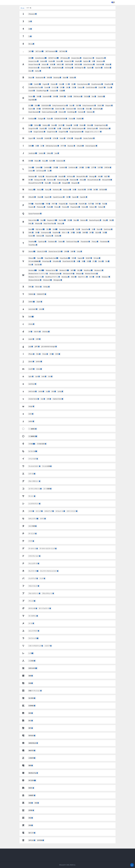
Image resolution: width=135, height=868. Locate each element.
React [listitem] (76, 220)
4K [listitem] (30, 29)
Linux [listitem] (31, 167)
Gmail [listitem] (54, 125)
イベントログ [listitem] (33, 459)
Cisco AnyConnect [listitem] (83, 84)
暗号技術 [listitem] (32, 735)
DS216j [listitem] (87, 96)
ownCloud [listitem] (32, 384)
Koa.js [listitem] (45, 161)
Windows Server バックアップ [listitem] (38, 274)
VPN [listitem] (74, 258)
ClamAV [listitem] (32, 91)
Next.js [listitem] (40, 190)
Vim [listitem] (107, 261)
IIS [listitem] (37, 146)
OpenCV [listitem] (48, 197)
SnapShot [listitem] (56, 232)
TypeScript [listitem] (42, 242)
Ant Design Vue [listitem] (80, 68)
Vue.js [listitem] (40, 258)
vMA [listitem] (49, 399)
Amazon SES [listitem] (69, 61)
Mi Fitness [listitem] (71, 176)
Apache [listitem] (90, 68)
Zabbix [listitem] (32, 302)
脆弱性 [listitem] (31, 788)
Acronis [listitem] (59, 61)
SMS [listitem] (79, 232)
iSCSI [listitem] (58, 354)
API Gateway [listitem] (65, 58)
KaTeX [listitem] (52, 161)
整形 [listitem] (31, 728)
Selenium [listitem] (40, 236)
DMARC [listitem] (63, 96)
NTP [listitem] (90, 190)
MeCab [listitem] (83, 180)
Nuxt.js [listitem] (48, 190)
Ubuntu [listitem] (32, 251)
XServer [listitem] (38, 287)
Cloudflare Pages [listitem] (42, 91)
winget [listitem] (31, 406)
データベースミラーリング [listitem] (48, 548)
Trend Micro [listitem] (33, 245)
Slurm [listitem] (99, 229)
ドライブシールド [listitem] (34, 556)
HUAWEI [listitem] (48, 138)
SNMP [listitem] (85, 232)
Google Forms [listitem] (52, 132)
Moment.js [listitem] (56, 183)
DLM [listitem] (70, 96)
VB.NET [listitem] (89, 258)
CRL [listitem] (68, 87)
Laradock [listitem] (63, 167)
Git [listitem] (30, 125)
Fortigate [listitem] (42, 119)
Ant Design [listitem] (69, 68)
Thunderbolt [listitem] (105, 242)
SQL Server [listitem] (40, 229)
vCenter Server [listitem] (34, 399)
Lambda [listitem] (48, 167)
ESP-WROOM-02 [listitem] (48, 109)
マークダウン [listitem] (33, 616)
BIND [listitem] (49, 78)
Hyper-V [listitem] (32, 138)
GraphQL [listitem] (43, 128)
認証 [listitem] (31, 818)
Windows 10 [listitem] (64, 270)
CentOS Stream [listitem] (91, 87)
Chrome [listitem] (54, 84)
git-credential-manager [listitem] (49, 346)
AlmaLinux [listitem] (101, 61)
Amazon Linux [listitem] (33, 61)
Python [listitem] (85, 207)
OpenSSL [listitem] (84, 197)
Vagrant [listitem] (81, 258)
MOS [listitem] (100, 176)
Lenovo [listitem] (31, 171)
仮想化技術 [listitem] (33, 668)
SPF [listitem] (91, 232)
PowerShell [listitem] (40, 204)
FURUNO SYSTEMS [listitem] (61, 119)
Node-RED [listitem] (82, 190)
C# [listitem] (30, 84)
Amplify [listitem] (78, 61)
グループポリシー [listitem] (34, 481)
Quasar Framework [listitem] (35, 214)
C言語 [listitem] (62, 91)
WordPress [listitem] (88, 270)
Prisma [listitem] (57, 207)
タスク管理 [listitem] (32, 526)
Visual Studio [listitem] (65, 258)
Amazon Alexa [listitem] (76, 58)
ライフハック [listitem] (33, 638)
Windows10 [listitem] (47, 280)
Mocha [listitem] (48, 183)
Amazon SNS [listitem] (46, 68)
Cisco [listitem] (110, 87)
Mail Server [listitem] (51, 180)
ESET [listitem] (78, 105)
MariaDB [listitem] (62, 176)
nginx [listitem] (31, 376)
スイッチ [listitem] (39, 511)
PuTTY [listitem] (91, 204)
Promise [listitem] (65, 207)
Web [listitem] (41, 270)
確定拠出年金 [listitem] (33, 773)
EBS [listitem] (39, 109)
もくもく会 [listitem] (33, 451)
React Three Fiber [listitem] (50, 223)
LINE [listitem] (81, 167)
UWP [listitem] (73, 251)
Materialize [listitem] (74, 180)
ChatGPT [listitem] (102, 87)
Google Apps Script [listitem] (101, 125)
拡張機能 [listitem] (32, 706)
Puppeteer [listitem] (73, 204)
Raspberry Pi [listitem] (52, 220)
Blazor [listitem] (31, 78)
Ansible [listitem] (52, 61)
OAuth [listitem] (40, 197)
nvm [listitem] (50, 376)
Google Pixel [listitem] (63, 132)
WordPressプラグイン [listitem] (53, 277)
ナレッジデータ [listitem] (34, 563)
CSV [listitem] (73, 84)
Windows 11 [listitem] (99, 270)
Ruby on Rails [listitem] (34, 220)
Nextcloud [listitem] (67, 190)
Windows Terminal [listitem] (91, 274)
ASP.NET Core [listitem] (53, 58)
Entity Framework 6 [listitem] (89, 105)
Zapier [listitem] (39, 302)
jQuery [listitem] (31, 361)
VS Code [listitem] (97, 258)
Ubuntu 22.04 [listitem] (42, 251)
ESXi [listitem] (37, 105)
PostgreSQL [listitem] (63, 204)
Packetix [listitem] (32, 207)
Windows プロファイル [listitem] (36, 277)
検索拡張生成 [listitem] (33, 743)
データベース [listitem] (33, 548)
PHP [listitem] (31, 204)
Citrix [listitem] (61, 84)
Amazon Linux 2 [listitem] (89, 58)
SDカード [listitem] (66, 232)
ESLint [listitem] (89, 109)
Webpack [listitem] (80, 274)
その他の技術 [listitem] (42, 444)
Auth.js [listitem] (38, 71)
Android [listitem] (43, 61)
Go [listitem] (30, 132)
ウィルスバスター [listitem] (34, 466)
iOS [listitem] (52, 354)
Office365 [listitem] (32, 197)
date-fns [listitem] (37, 332)
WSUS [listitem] (74, 277)
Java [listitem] (57, 153)
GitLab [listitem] (90, 125)
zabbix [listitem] (31, 421)
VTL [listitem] (95, 261)
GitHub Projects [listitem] (105, 128)
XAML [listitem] (31, 287)
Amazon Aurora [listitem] (34, 68)
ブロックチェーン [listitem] (48, 593)
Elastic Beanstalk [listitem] (34, 112)
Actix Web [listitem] (100, 64)
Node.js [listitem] (32, 190)
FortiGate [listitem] (32, 119)
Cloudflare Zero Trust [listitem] (36, 87)
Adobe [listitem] (108, 64)
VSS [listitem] (89, 261)
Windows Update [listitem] (55, 274)
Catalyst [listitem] (81, 87)
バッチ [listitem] (42, 578)
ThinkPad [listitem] (32, 242)
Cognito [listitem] (46, 84)
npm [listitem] (37, 376)
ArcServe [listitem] (108, 68)
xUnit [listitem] (31, 414)
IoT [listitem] (42, 146)
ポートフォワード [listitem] (45, 608)
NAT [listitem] (95, 190)
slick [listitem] (54, 391)
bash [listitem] (31, 317)
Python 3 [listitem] (93, 207)
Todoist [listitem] (61, 242)
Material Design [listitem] (63, 180)
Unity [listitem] (79, 251)
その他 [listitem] (32, 444)
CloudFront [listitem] (109, 84)
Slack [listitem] (31, 229)
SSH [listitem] (55, 229)
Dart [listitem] (94, 96)
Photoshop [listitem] (41, 207)
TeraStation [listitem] (52, 242)
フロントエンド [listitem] (34, 586)
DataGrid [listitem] (101, 96)
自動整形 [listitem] (32, 795)
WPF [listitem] (73, 270)
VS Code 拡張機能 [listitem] (34, 261)
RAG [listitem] (112, 220)
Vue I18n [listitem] (38, 265)
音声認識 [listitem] (40, 840)
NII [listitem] (74, 190)
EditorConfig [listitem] (98, 109)
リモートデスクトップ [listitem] (36, 646)
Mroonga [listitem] (93, 176)
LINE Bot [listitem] (108, 167)
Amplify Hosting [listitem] (58, 68)
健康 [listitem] (31, 676)
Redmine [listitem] (84, 220)
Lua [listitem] (49, 171)
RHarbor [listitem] (38, 223)
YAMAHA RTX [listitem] (41, 294)
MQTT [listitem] (107, 176)
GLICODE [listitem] (52, 128)
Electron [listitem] (81, 109)
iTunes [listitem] (45, 354)
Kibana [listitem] (37, 161)
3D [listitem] (30, 21)
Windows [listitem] (33, 270)
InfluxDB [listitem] (80, 146)
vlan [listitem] (43, 399)
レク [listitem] (31, 653)
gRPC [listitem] (37, 346)
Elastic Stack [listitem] (60, 109)
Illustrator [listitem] (71, 146)
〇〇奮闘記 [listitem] (33, 436)
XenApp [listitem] (46, 287)
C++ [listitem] (68, 84)
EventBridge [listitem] (72, 112)
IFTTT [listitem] (63, 146)
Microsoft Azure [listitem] (51, 176)
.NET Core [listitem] (39, 51)
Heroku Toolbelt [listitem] (89, 138)
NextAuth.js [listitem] (57, 190)
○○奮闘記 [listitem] (32, 429)
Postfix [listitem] (50, 207)
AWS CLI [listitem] (60, 64)
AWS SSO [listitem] (78, 64)
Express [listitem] (32, 109)
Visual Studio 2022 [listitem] (69, 261)
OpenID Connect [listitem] (59, 197)
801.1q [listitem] (31, 44)
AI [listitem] (93, 61)
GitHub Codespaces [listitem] (79, 128)
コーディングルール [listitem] (35, 489)
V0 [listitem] (78, 261)
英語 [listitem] (31, 803)
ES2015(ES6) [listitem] (46, 105)
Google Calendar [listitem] (39, 132)
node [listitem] (44, 376)
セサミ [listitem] (43, 519)
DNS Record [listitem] (78, 96)
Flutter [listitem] (50, 119)
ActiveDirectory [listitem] (41, 58)
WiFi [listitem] (98, 277)
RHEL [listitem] (31, 223)
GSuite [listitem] (82, 125)
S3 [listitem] (93, 229)
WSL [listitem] (80, 270)
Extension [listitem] (91, 112)
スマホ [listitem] (31, 511)
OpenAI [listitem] (75, 197)
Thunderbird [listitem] (85, 242)
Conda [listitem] (47, 87)
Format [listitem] (72, 119)
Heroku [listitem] (40, 138)
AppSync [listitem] (87, 61)
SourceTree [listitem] (86, 229)
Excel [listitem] (72, 105)
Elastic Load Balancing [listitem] (49, 112)
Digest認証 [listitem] (32, 100)
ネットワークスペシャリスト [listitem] (49, 571)
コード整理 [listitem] (47, 489)
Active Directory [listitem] (89, 64)
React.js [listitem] (61, 223)
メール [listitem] (31, 623)
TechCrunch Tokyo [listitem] (73, 242)
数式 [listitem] (31, 721)
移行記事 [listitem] (32, 780)
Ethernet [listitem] (62, 112)
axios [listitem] (42, 309)
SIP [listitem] (73, 232)
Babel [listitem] (65, 78)
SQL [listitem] (78, 229)
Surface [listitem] (58, 236)
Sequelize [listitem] (49, 236)
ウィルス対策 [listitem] (47, 466)
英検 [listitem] (37, 803)
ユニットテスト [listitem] (34, 631)
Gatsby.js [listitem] (46, 125)
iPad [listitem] (38, 354)
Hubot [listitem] (62, 138)
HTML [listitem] (55, 138)
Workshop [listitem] (65, 277)
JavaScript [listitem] (33, 153)
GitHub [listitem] (37, 125)
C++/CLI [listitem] (55, 87)
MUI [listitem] (30, 180)
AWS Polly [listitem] (69, 64)
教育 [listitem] (31, 713)
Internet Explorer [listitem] (91, 146)
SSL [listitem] (49, 229)
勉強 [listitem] (31, 683)
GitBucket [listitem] (66, 128)
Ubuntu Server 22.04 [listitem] (55, 251)
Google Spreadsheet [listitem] (76, 132)
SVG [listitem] (105, 232)
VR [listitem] (83, 261)
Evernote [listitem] (82, 112)
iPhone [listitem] (31, 354)
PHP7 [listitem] (98, 204)
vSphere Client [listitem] (58, 399)
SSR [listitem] (37, 232)
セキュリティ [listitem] (33, 519)
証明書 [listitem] (31, 810)
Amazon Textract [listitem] (34, 64)
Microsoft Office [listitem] (82, 176)
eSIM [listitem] (38, 339)
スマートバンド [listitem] (72, 511)
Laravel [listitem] (39, 167)
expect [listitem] (31, 339)
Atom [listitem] (31, 71)
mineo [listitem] (39, 369)
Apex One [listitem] (99, 68)
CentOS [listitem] (37, 84)
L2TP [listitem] (94, 167)
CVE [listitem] (74, 87)
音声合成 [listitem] (32, 840)
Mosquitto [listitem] (75, 183)
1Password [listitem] (33, 14)
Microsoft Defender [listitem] (94, 180)
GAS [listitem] (76, 125)
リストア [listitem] (48, 646)
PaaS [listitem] (105, 204)
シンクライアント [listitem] (34, 504)
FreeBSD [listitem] (80, 119)
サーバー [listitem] (32, 496)
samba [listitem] (41, 391)
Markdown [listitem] (32, 176)
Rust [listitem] (43, 220)
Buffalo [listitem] (73, 78)
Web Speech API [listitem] (69, 274)
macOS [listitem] (31, 369)
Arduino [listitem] (45, 64)
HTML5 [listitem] (70, 138)
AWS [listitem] (31, 58)
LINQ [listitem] (55, 167)
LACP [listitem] (100, 167)
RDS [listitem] (70, 220)
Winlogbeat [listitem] (58, 280)
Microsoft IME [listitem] (107, 180)
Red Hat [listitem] (62, 220)
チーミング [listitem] (32, 533)
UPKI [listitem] (67, 251)
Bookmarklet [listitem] (40, 78)
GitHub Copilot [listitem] (92, 128)
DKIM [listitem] (55, 96)
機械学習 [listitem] (32, 750)
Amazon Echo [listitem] (101, 58)
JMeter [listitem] (50, 153)
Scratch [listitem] (32, 236)
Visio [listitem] (31, 265)
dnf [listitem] (30, 332)
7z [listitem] (30, 36)
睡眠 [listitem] (31, 765)
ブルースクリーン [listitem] (34, 593)
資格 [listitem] (31, 825)
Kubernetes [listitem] (61, 161)
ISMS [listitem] (31, 146)
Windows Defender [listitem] (35, 280)
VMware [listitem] (32, 258)
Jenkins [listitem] (42, 153)
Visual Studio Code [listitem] (51, 258)
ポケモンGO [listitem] (33, 608)
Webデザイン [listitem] (83, 277)
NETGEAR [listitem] (103, 190)
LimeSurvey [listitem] (73, 167)
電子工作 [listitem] (32, 833)
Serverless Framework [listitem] (67, 229)
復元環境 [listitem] (32, 698)
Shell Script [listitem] (108, 229)
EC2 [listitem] (31, 105)
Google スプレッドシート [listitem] (93, 132)
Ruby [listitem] (105, 220)
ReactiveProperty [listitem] (95, 220)
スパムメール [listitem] (60, 511)
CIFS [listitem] (62, 87)
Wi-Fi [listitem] (92, 277)
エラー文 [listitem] (32, 474)
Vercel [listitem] (101, 261)
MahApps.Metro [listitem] (40, 180)
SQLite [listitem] (98, 232)
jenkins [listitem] (39, 361)
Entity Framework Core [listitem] (60, 105)
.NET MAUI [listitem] (63, 51)
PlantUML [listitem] (83, 204)
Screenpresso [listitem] (46, 232)
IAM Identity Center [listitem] (52, 146)
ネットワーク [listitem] (33, 571)
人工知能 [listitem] (32, 661)
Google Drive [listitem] (33, 128)
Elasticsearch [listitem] (71, 109)
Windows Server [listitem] (52, 270)
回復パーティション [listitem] (35, 691)
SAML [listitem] (31, 232)
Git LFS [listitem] (61, 125)
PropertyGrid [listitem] (75, 207)
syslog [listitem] (60, 391)
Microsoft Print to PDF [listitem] (36, 183)
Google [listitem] (69, 125)
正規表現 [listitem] (32, 758)
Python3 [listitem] (102, 207)
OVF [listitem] (68, 197)
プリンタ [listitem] (32, 601)
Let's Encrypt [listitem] (41, 171)
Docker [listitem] (32, 96)
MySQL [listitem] (41, 176)
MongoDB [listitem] (66, 183)
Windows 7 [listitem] (106, 277)
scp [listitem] (48, 391)
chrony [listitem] (31, 324)
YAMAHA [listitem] (32, 294)
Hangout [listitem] (78, 138)
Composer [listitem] (54, 91)
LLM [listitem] (87, 167)
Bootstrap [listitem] (57, 78)
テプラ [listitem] (31, 541)
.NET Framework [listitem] (51, 51)
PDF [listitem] (48, 204)
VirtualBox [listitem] (57, 261)
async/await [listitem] (33, 309)
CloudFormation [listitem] (97, 84)
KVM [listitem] (31, 161)
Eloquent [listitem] (109, 105)
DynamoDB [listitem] (47, 96)
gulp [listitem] (31, 346)
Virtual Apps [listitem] (47, 261)
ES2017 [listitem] (101, 105)
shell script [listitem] (33, 391)
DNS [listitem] (39, 96)
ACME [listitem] (53, 64)
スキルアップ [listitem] (49, 511)
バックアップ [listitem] (33, 578)
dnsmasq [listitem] (46, 332)
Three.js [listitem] (95, 242)
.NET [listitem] (31, 51)
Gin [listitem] (59, 128)
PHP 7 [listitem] (54, 204)
